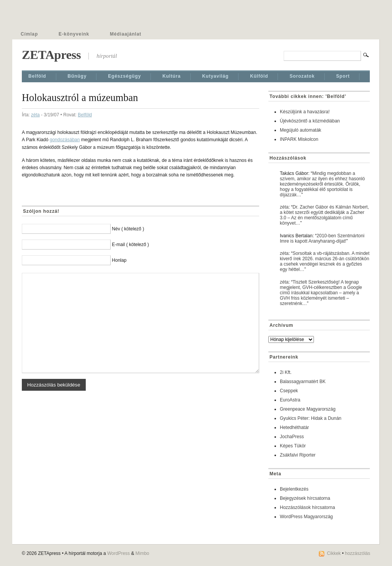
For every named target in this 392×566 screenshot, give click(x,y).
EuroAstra (290, 400)
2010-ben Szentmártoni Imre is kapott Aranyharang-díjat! (322, 238)
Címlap (29, 34)
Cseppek (289, 391)
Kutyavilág (215, 76)
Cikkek (334, 553)
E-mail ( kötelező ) (130, 245)
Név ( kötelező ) (128, 229)
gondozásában (65, 140)
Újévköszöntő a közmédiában (310, 121)
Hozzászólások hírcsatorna (307, 507)
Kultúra (171, 76)
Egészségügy (124, 76)
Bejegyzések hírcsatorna (305, 498)
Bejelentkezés (294, 489)
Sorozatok (302, 76)
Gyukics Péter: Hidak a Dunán (311, 418)
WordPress (118, 553)
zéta (35, 115)
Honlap (119, 260)
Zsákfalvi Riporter (298, 455)
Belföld (37, 76)
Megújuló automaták (301, 130)
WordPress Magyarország (306, 517)
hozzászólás (358, 553)
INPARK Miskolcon (299, 139)
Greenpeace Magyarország (308, 409)
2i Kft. (286, 372)
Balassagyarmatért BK (303, 382)
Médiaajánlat (126, 34)
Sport (343, 76)
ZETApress (51, 55)
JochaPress (292, 437)
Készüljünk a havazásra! (305, 112)
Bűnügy (77, 76)
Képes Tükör (293, 446)
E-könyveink (74, 34)
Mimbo (142, 553)
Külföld (259, 76)
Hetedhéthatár (294, 427)
